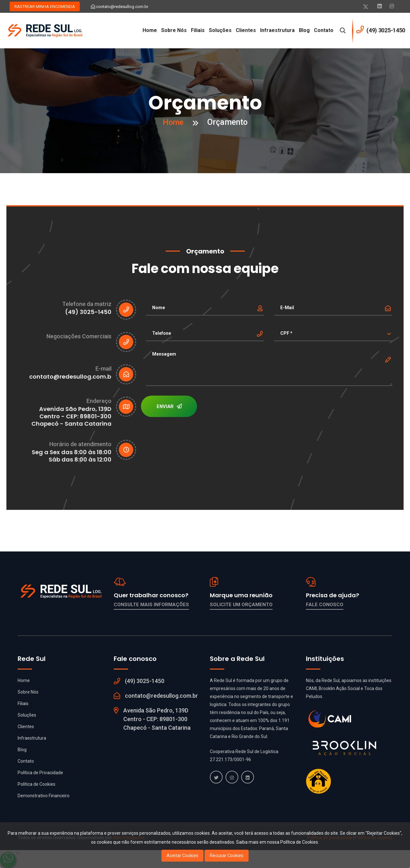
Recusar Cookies (227, 856)
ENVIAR (170, 407)
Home (150, 30)
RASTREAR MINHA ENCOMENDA (45, 7)
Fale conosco (325, 604)
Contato (324, 30)
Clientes (246, 30)
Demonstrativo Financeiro (44, 796)
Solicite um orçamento (241, 604)
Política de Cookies (37, 784)
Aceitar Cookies (182, 856)
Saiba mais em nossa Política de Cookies (277, 842)
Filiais (198, 30)
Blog (304, 30)
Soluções (220, 30)
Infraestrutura (277, 30)
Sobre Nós (174, 30)
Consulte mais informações (151, 604)
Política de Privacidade (40, 773)
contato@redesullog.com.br (120, 7)
